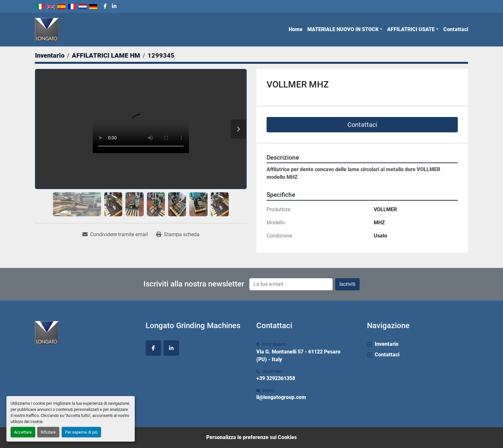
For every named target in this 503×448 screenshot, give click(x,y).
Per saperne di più (81, 432)
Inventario (387, 344)
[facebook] (105, 6)
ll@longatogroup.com (281, 397)
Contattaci (456, 29)
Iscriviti (347, 284)
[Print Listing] (178, 235)
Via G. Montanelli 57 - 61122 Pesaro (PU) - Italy (298, 356)
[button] (345, 29)
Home (296, 29)
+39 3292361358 (276, 378)
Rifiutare (48, 432)
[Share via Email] (115, 235)
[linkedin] (114, 6)
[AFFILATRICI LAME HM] (106, 55)
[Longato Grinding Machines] (85, 333)
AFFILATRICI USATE (411, 29)
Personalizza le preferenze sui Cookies (251, 437)
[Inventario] (50, 55)
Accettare (23, 432)
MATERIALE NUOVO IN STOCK (343, 29)
